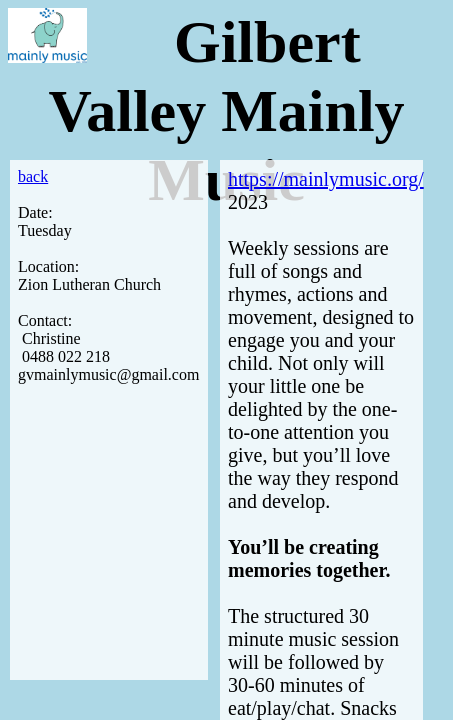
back (33, 176)
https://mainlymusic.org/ (326, 179)
